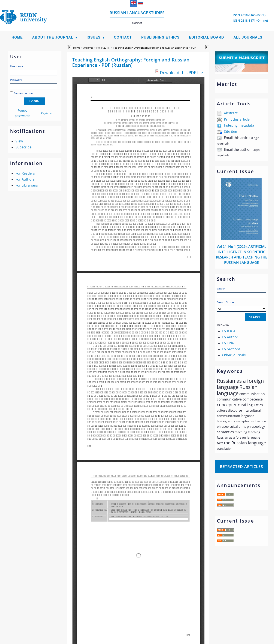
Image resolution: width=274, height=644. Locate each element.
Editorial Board (207, 37)
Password (16, 80)
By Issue (229, 331)
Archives (88, 48)
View (19, 141)
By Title (228, 343)
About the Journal (53, 37)
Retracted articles (241, 466)
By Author (230, 337)
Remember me (23, 93)
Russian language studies (137, 17)
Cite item (231, 131)
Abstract (231, 113)
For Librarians (27, 185)
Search (221, 289)
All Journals (248, 37)
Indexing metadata (239, 125)
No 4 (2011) (103, 48)
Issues (94, 37)
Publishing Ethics (160, 37)
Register (47, 113)
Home (17, 37)
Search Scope (241, 306)
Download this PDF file (181, 72)
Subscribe (23, 147)
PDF (193, 48)
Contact (123, 37)
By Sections (231, 349)
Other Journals (234, 355)
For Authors (25, 179)
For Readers (25, 173)
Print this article (237, 119)
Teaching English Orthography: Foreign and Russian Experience (151, 48)
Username (17, 66)
